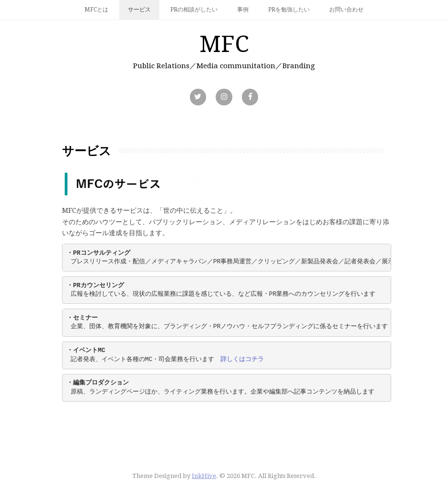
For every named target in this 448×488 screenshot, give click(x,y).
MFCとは (96, 10)
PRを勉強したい (289, 10)
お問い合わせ (346, 10)
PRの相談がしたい (194, 10)
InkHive (204, 476)
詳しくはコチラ (242, 359)
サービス (139, 10)
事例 (243, 10)
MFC (224, 44)
